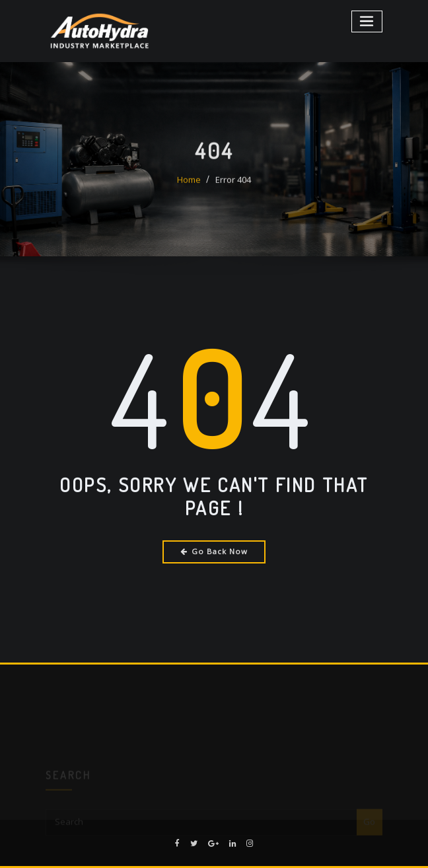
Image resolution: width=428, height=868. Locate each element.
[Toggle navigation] (367, 21)
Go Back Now (214, 551)
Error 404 (233, 187)
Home (189, 187)
